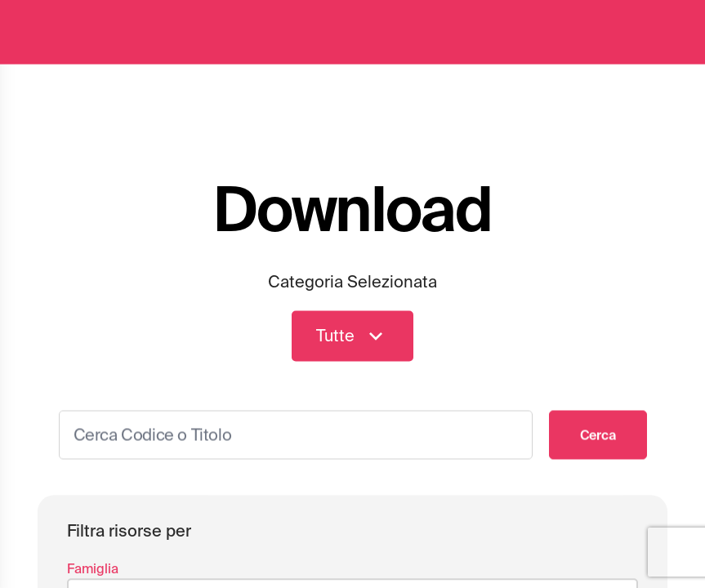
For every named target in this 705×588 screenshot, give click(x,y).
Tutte (352, 338)
